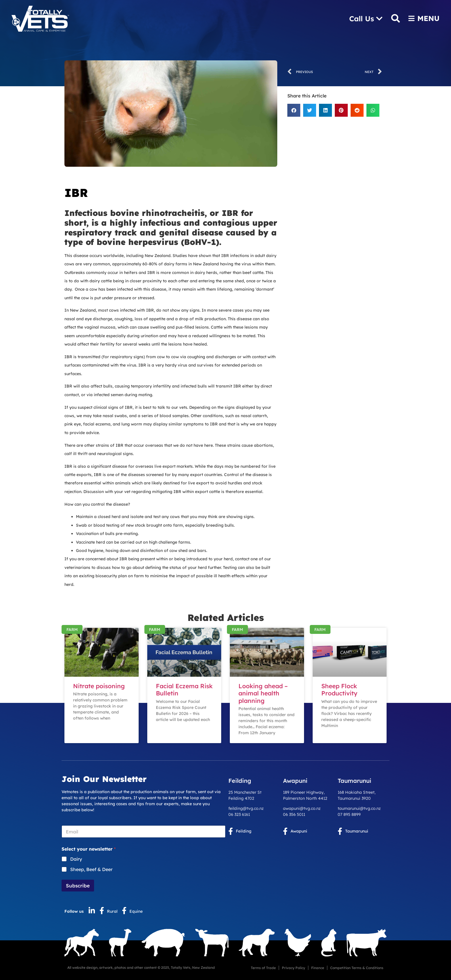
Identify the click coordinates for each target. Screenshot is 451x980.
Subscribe (78, 886)
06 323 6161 (239, 814)
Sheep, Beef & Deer (91, 869)
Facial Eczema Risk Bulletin (184, 690)
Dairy (76, 859)
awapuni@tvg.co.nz (302, 808)
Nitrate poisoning (99, 686)
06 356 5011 (294, 814)
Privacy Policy (294, 968)
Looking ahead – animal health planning (263, 693)
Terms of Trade (263, 968)
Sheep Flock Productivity (339, 690)
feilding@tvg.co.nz (246, 808)
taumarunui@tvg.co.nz (359, 808)
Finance (318, 968)
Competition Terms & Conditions (357, 968)
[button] (294, 110)
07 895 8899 (349, 814)
